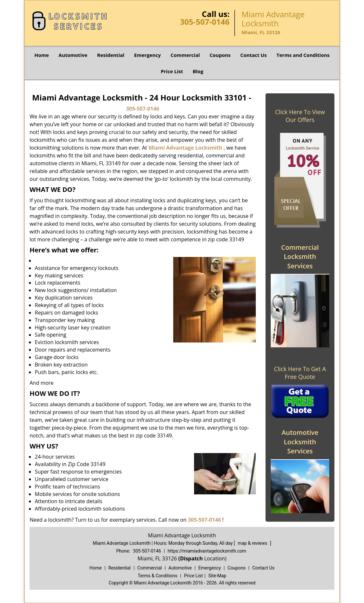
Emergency (148, 55)
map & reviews (253, 543)
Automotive (73, 55)
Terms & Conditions (158, 576)
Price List (172, 71)
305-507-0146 (205, 22)
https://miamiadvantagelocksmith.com (207, 551)
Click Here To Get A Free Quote (300, 373)
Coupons (220, 55)
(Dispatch (191, 558)
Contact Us (254, 55)
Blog (198, 71)
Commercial (185, 55)
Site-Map (217, 576)
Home (42, 55)
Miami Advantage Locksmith (185, 148)
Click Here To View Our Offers (300, 116)
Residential (111, 55)
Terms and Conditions (303, 55)
